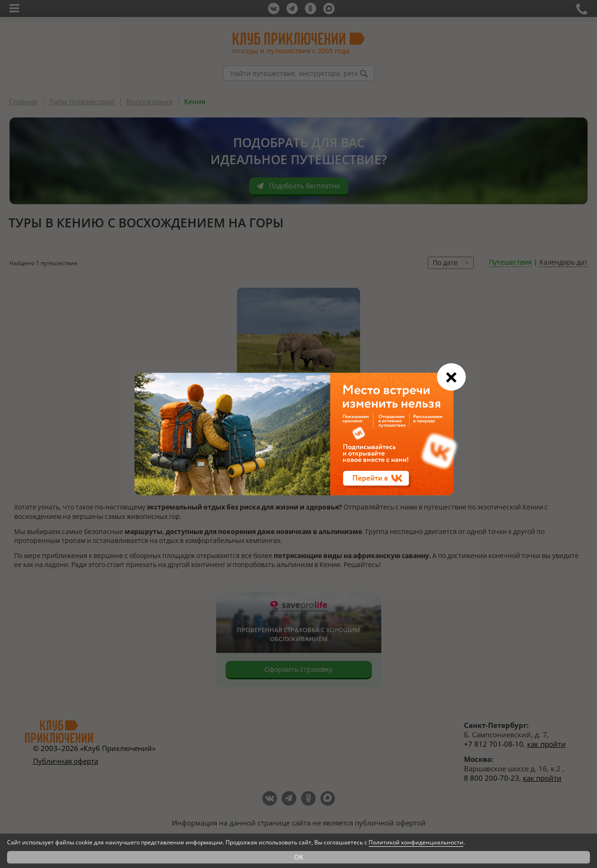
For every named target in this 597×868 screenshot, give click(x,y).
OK (299, 857)
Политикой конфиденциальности (416, 842)
